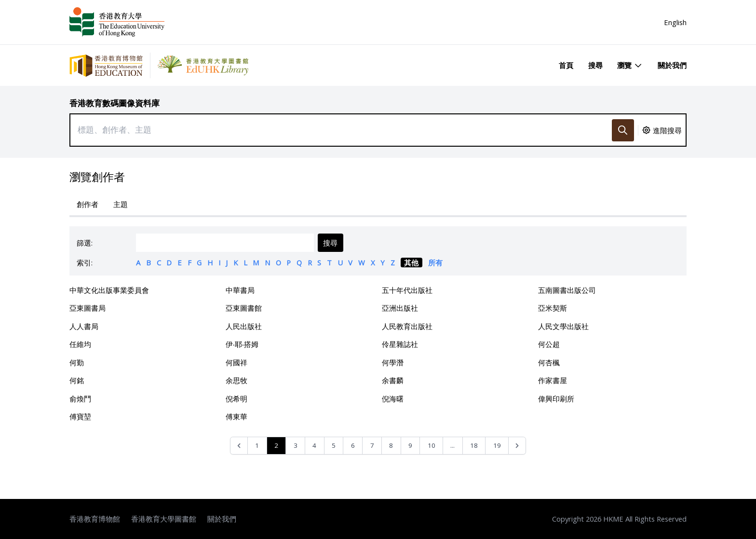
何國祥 (236, 362)
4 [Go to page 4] (314, 445)
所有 (435, 263)
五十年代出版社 (407, 290)
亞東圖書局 (88, 308)
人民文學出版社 (563, 326)
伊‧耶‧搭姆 (242, 344)
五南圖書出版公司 (567, 290)
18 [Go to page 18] (474, 445)
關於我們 (672, 65)
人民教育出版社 (407, 326)
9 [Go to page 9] (410, 445)
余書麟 (393, 380)
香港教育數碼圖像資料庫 (115, 103)
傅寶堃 (80, 416)
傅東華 (236, 416)
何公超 (549, 344)
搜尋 (595, 65)
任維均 (80, 344)
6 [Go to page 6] (353, 445)
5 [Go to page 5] (334, 445)
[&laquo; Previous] (239, 446)
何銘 (77, 380)
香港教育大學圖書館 (164, 519)
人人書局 (84, 326)
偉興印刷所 (556, 399)
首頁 (566, 65)
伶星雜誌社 (400, 344)
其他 (411, 263)
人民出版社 (244, 326)
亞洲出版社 (400, 308)
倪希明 (236, 399)
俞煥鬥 (80, 399)
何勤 (77, 362)
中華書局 (240, 290)
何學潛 (393, 362)
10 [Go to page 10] (432, 445)
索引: (85, 263)
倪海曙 (393, 399)
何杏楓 (549, 362)
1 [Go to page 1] (257, 445)
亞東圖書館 (244, 308)
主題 (121, 204)
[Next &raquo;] (517, 446)
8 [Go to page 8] (391, 445)
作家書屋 (553, 380)
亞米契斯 (553, 308)
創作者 (88, 204)
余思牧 (236, 380)
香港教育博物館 (95, 519)
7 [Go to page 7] (372, 445)
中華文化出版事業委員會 (109, 290)
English (675, 22)
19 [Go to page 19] (497, 445)
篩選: (85, 243)
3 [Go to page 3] (296, 445)
